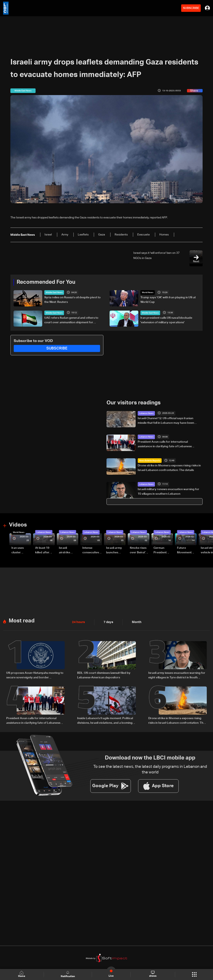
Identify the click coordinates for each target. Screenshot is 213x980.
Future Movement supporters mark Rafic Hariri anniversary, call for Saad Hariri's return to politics (186, 550)
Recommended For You (46, 282)
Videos (18, 525)
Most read (22, 621)
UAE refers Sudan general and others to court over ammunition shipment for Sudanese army (71, 320)
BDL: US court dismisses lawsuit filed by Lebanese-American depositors (104, 675)
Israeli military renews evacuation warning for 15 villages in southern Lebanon (168, 491)
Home (22, 974)
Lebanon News (146, 413)
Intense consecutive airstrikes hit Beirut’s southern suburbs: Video (91, 550)
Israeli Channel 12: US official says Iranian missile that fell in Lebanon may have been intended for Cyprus (166, 421)
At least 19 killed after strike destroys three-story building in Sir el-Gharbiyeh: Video (44, 550)
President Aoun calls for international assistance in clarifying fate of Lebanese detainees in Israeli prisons (165, 445)
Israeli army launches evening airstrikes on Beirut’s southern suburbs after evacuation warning (115, 550)
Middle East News (54, 292)
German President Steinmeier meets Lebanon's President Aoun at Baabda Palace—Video (161, 550)
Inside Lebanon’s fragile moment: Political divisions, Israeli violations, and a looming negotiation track (105, 720)
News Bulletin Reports (150, 460)
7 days (107, 622)
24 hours (78, 622)
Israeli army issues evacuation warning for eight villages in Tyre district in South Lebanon (177, 675)
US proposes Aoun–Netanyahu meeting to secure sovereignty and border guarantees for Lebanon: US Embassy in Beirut (35, 675)
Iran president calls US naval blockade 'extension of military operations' (166, 320)
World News (148, 292)
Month (135, 622)
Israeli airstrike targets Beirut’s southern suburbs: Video (65, 550)
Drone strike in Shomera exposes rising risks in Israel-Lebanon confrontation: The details (169, 468)
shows (153, 974)
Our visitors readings (134, 403)
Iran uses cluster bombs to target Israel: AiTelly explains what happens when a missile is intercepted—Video (21, 550)
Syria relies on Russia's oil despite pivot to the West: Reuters (72, 300)
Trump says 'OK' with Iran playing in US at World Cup (168, 300)
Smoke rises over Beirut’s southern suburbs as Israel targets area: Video (139, 550)
